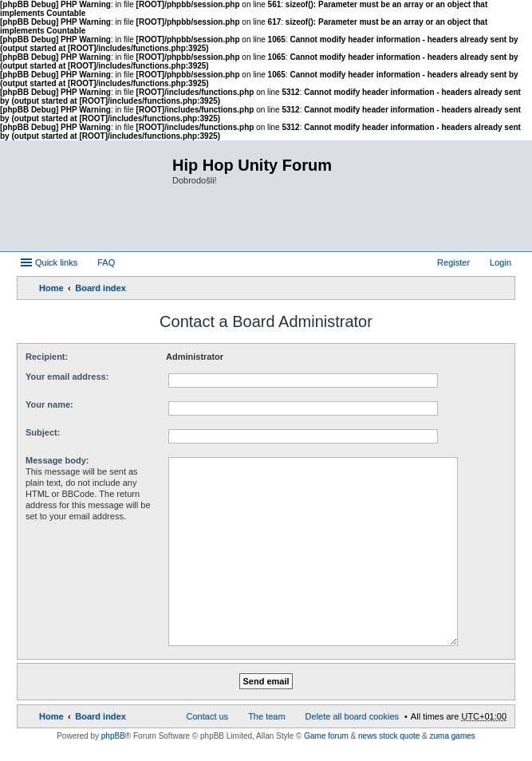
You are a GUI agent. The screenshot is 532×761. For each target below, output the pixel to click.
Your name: (49, 404)
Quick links (56, 262)
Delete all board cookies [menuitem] (352, 716)
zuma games (453, 736)
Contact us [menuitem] (208, 716)
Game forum (326, 736)
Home (51, 288)
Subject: (43, 432)
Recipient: (47, 357)
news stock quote (389, 736)
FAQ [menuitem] (106, 262)
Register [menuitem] (453, 262)
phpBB (113, 736)
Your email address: (67, 377)
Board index (100, 288)
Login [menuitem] (500, 262)
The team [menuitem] (266, 716)
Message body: (57, 460)
